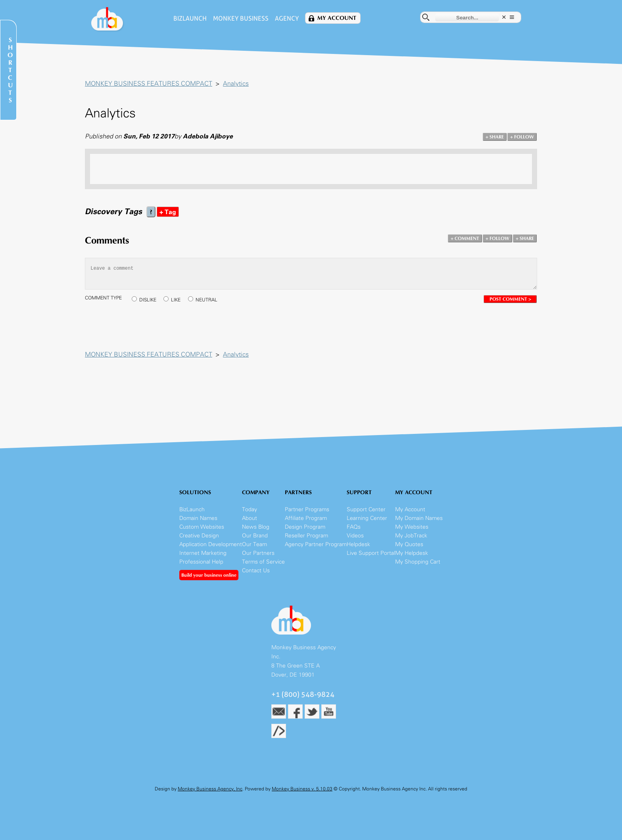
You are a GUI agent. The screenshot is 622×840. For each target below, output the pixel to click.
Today (250, 509)
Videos (355, 536)
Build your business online (209, 575)
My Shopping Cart (418, 562)
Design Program (305, 527)
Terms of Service (263, 562)
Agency (287, 18)
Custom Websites (202, 527)
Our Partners (258, 553)
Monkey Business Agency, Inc (210, 789)
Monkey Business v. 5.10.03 (302, 789)
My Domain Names (419, 518)
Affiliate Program (306, 518)
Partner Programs (307, 509)
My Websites (412, 527)
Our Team (254, 544)
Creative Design (199, 536)
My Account (337, 18)
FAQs (354, 527)
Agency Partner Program (316, 544)
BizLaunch (190, 18)
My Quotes (409, 544)
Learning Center (367, 518)
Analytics (236, 83)
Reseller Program (306, 536)
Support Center (366, 509)
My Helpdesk (412, 553)
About (250, 518)
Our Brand (255, 536)
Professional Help (201, 562)
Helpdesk (358, 544)
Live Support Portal (371, 553)
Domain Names (198, 518)
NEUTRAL (206, 300)
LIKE (176, 300)
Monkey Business (241, 18)
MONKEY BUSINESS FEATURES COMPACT (149, 83)
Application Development (211, 544)
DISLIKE (148, 300)
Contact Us (256, 571)
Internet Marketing (203, 553)
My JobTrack (411, 536)
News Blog (256, 527)
